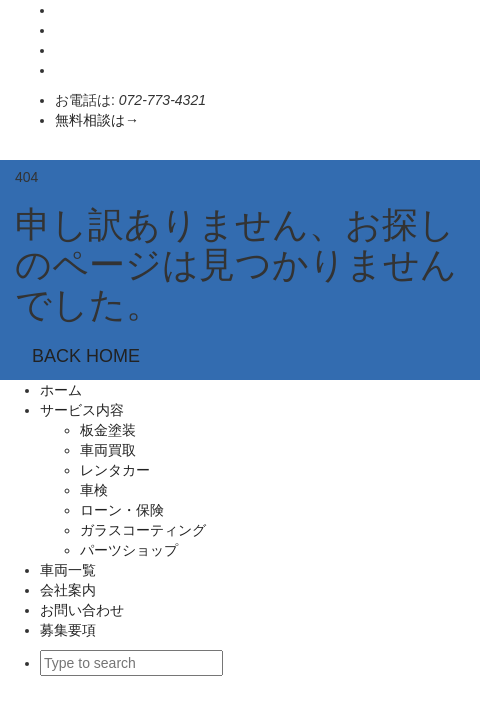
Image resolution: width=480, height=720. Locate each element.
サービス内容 (82, 410)
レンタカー (115, 470)
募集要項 (68, 630)
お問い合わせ (82, 610)
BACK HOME (86, 356)
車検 (94, 490)
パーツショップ (129, 550)
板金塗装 (108, 430)
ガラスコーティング (150, 530)
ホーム (61, 390)
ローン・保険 (122, 510)
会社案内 (68, 590)
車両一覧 (68, 570)
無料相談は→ (97, 120)
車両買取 (108, 450)
